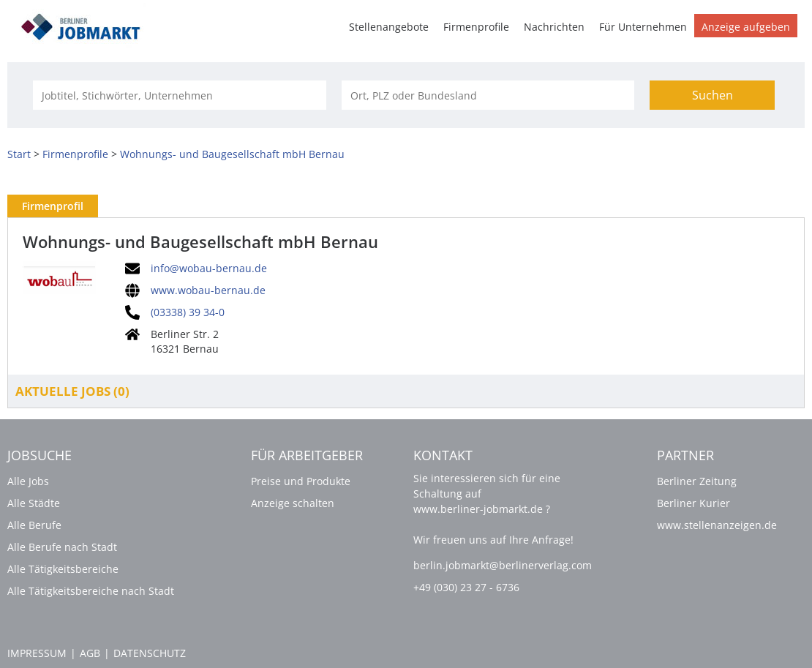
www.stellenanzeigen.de (717, 525)
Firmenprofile (476, 27)
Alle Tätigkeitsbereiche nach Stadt (91, 591)
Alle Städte (34, 503)
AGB (90, 653)
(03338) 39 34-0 (188, 312)
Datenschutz (150, 653)
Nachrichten (554, 27)
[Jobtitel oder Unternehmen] (179, 95)
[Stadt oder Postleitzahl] (488, 95)
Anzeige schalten (293, 503)
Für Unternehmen (643, 27)
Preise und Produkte (301, 481)
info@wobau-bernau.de (209, 269)
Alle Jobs (28, 481)
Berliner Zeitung (697, 481)
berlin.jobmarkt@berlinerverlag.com (503, 565)
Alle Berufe (34, 525)
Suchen (713, 95)
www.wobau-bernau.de (208, 290)
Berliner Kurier (693, 503)
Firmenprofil (53, 206)
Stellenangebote (389, 27)
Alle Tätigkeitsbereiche (63, 569)
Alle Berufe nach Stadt (62, 547)
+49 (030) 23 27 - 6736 (466, 587)
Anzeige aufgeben (746, 27)
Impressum (37, 653)
